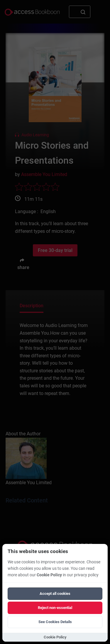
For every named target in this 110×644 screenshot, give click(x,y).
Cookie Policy (49, 575)
